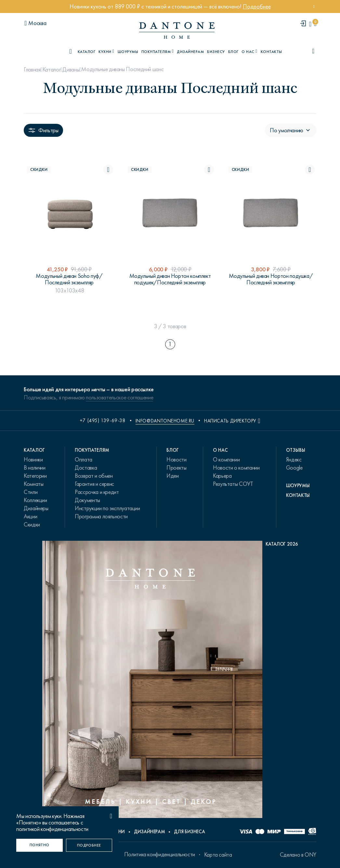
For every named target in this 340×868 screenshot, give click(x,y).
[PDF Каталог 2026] (170, 681)
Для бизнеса (189, 832)
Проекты (176, 468)
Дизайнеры (36, 508)
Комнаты (33, 484)
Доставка (86, 468)
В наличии (35, 468)
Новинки (33, 460)
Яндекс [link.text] (294, 460)
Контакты (271, 52)
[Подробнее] (89, 845)
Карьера (222, 476)
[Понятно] (39, 845)
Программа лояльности (101, 516)
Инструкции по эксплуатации (107, 508)
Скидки (32, 525)
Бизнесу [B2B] (216, 52)
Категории (35, 476)
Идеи (173, 476)
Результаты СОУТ (233, 484)
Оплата (84, 460)
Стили (31, 492)
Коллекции (35, 500)
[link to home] (177, 30)
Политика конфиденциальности (160, 854)
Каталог (52, 70)
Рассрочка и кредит (97, 492)
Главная (32, 70)
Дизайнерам (190, 52)
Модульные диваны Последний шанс (122, 69)
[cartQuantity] (315, 24)
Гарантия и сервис (94, 484)
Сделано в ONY (298, 855)
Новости (176, 460)
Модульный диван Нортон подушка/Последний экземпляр (271, 279)
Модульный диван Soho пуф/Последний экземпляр (69, 279)
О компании (226, 460)
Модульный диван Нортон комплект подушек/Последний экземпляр (170, 279)
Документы (87, 500)
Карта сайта (218, 855)
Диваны (71, 70)
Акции (30, 516)
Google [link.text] (294, 468)
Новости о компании (236, 468)
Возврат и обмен (94, 476)
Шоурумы (128, 52)
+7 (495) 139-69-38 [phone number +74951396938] (103, 421)
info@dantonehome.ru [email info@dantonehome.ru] (165, 421)
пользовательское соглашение (119, 397)
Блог (233, 52)
